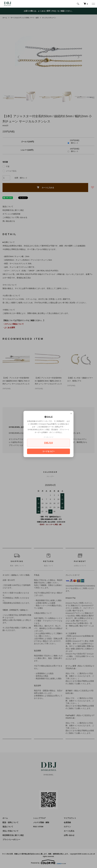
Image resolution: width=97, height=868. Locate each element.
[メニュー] (93, 4)
